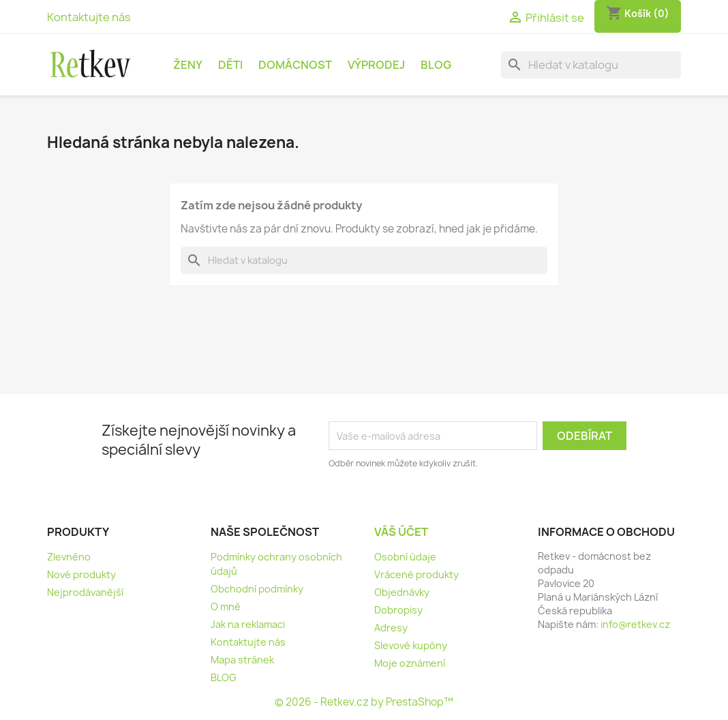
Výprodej (376, 65)
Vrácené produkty (416, 574)
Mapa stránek (242, 660)
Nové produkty (81, 574)
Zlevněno (69, 557)
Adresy (391, 628)
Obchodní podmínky (257, 589)
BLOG (436, 65)
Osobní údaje (405, 557)
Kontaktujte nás (89, 17)
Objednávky (402, 592)
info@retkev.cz (635, 624)
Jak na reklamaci (248, 624)
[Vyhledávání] (591, 65)
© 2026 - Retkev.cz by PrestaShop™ (364, 702)
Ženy (188, 65)
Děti (230, 65)
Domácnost (295, 65)
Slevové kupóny (411, 645)
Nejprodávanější (85, 592)
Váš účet (401, 532)
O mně (226, 606)
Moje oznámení (410, 663)
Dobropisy (398, 610)
